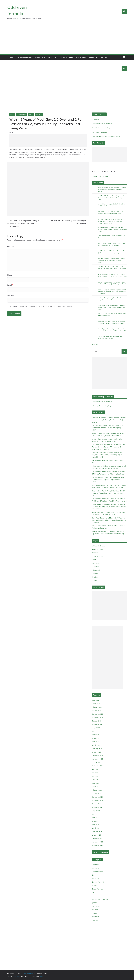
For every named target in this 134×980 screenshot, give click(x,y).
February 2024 (97, 707)
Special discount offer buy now (103, 124)
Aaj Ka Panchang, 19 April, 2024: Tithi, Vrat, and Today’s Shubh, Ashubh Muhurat (111, 299)
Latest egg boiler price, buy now (103, 406)
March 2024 (96, 704)
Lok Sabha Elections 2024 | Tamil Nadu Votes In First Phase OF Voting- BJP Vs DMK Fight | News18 (112, 283)
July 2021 (95, 814)
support (104, 57)
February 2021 (97, 832)
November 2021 (97, 800)
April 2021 (95, 825)
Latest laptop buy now (100, 132)
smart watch (96, 119)
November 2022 (97, 759)
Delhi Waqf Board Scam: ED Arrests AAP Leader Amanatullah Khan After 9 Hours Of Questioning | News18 (112, 307)
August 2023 (96, 728)
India (94, 896)
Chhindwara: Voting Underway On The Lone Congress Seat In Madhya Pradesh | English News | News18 (112, 229)
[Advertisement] (67, 38)
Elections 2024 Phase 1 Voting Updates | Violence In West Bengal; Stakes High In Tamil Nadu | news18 (112, 190)
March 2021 (96, 828)
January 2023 (96, 752)
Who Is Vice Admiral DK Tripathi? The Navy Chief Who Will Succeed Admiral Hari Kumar (112, 244)
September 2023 (98, 724)
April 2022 (95, 783)
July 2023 (95, 731)
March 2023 (96, 745)
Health (31, 115)
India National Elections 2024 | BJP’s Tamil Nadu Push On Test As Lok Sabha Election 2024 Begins (112, 268)
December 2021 (97, 797)
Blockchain (96, 868)
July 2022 (95, 773)
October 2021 (97, 804)
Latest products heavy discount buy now (106, 137)
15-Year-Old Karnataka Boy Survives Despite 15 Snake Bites (70, 222)
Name (10, 275)
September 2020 (98, 845)
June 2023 (95, 735)
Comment (12, 246)
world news (96, 917)
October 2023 (97, 721)
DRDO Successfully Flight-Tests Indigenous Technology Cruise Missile (110, 338)
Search (124, 11)
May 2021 (95, 821)
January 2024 (96, 711)
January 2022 (96, 794)
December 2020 (97, 838)
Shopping (52, 57)
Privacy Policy (96, 570)
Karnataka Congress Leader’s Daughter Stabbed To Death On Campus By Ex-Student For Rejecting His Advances (112, 292)
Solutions (93, 57)
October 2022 (97, 762)
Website (11, 295)
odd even (95, 910)
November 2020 (97, 842)
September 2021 (98, 807)
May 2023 (95, 738)
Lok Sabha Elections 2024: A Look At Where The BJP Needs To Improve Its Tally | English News (111, 252)
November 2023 (97, 717)
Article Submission (24, 57)
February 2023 (97, 749)
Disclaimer (96, 553)
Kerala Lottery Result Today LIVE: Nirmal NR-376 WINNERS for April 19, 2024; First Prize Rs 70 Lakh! (112, 275)
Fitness (12, 115)
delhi (94, 875)
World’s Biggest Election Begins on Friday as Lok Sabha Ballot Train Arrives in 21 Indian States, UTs (112, 330)
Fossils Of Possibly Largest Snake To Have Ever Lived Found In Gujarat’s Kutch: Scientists (111, 205)
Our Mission (81, 57)
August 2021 (96, 811)
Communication (97, 872)
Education (95, 879)
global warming (66, 57)
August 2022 (96, 769)
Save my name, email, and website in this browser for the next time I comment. (41, 306)
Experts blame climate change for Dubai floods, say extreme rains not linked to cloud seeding (111, 322)
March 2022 (96, 787)
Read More (96, 344)
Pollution (95, 913)
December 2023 (97, 714)
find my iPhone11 (98, 882)
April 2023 (95, 742)
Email (10, 285)
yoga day (95, 920)
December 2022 (97, 755)
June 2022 (95, 776)
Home (11, 57)
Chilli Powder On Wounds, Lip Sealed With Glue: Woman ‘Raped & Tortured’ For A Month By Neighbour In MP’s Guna (111, 221)
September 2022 (98, 766)
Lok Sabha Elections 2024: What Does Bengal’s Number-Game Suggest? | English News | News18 (111, 260)
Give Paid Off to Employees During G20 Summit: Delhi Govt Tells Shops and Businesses (24, 224)
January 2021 (96, 835)
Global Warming (22, 115)
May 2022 (95, 780)
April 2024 (95, 700)
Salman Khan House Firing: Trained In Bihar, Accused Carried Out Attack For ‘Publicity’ (110, 213)
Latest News (40, 57)
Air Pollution (96, 865)
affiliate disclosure (98, 546)
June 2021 (95, 818)
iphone (94, 903)
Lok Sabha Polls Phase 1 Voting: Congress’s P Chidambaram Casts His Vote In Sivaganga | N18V (111, 198)
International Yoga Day (100, 899)
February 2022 (97, 790)
